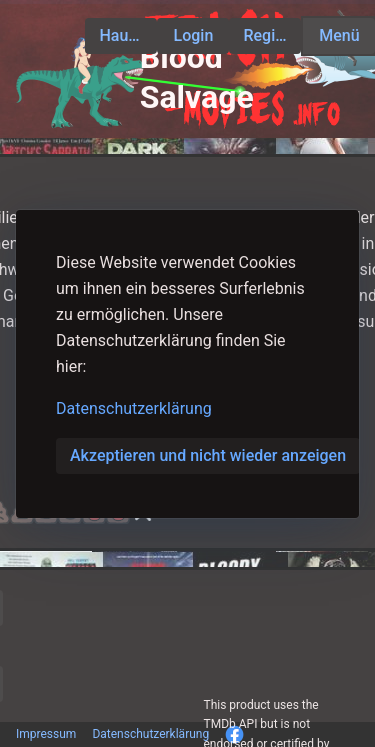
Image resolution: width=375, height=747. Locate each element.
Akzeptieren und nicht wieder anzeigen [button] (208, 455)
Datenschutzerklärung (134, 408)
